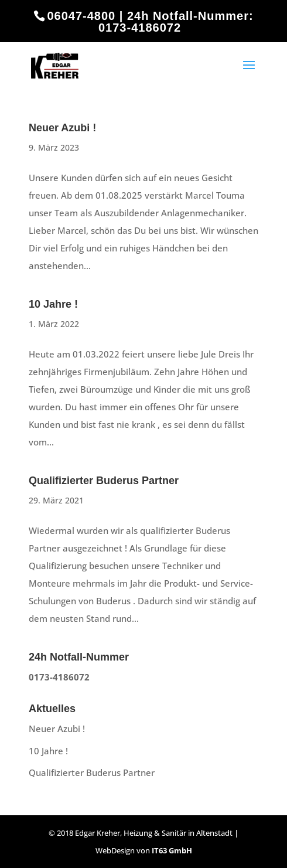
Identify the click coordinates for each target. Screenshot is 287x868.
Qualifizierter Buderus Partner (104, 481)
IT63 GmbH (172, 850)
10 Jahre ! (53, 304)
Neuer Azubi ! (62, 128)
